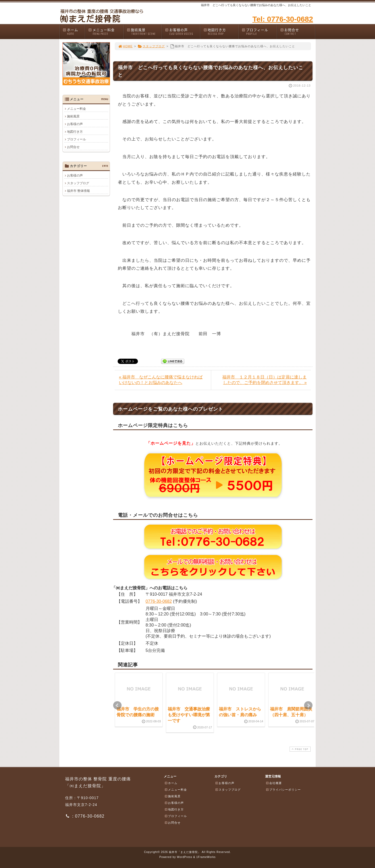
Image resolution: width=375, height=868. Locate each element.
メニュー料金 (106, 32)
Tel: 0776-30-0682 (283, 19)
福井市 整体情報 (78, 191)
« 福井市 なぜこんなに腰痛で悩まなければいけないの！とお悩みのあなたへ (161, 380)
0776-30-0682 (159, 601)
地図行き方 (221, 32)
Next (308, 705)
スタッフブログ (151, 46)
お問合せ (298, 32)
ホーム (74, 32)
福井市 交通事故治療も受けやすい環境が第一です (189, 715)
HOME (125, 46)
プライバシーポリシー (283, 790)
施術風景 (144, 32)
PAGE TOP (300, 749)
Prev (117, 705)
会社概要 (274, 783)
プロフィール (259, 32)
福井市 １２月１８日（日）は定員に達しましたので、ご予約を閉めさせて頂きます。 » (265, 380)
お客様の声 (182, 32)
